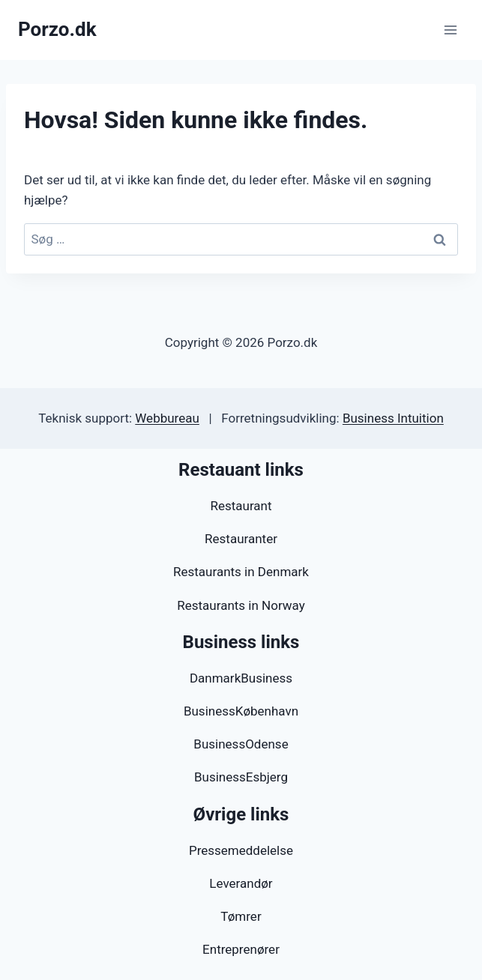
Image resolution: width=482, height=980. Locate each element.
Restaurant (241, 506)
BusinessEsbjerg (241, 777)
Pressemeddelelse (241, 850)
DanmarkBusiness (241, 678)
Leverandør (241, 883)
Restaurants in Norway (241, 605)
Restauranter (241, 539)
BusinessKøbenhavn (241, 711)
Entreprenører (241, 949)
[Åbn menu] (450, 30)
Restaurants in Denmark (241, 572)
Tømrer (241, 916)
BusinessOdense (241, 744)
